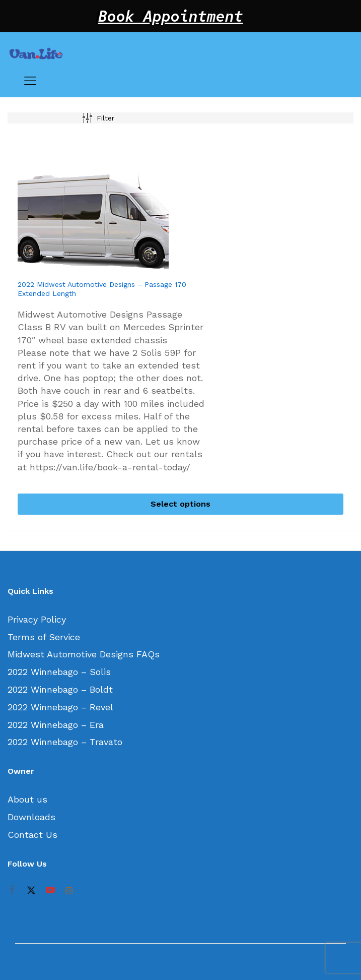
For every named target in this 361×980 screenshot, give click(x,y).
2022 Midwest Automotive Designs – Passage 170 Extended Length (102, 289)
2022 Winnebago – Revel (60, 707)
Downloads (31, 817)
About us (27, 799)
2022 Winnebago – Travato (65, 742)
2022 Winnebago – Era (56, 725)
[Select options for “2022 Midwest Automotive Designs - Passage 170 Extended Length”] (180, 504)
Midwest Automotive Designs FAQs (84, 654)
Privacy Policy (37, 619)
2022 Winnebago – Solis (59, 672)
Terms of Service (44, 637)
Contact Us (32, 835)
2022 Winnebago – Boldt (60, 689)
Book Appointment (171, 16)
